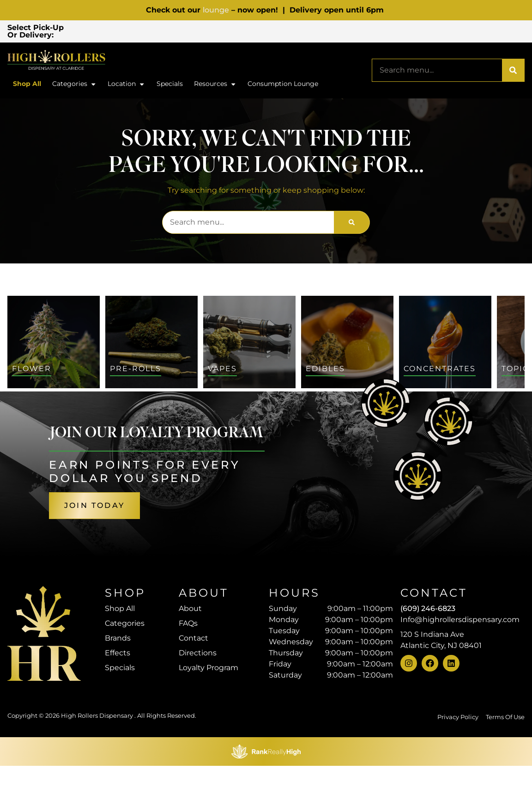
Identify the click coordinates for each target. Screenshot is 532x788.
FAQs (188, 625)
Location (126, 86)
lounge (216, 10)
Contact (193, 640)
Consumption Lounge (283, 86)
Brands (118, 640)
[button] (139, 32)
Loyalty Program (209, 669)
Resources (215, 86)
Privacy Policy (458, 719)
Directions (198, 655)
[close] (345, 22)
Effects (118, 655)
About (190, 610)
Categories (74, 86)
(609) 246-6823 (428, 610)
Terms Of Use (505, 719)
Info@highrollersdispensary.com (460, 621)
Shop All (27, 86)
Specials (170, 86)
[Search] (513, 72)
